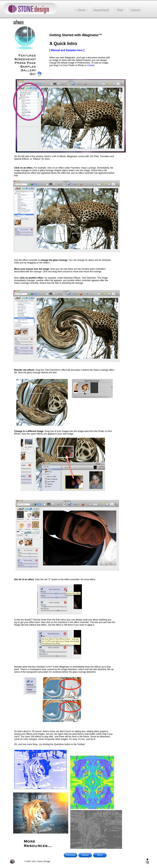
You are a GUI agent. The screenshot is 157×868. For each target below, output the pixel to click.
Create (91, 65)
